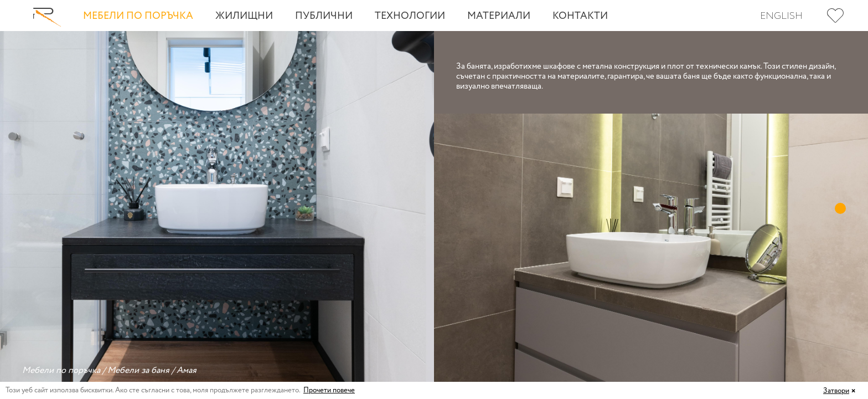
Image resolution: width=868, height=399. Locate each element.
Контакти (580, 16)
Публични (324, 16)
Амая (187, 370)
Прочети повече (329, 390)
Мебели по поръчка (138, 16)
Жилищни (244, 16)
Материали (499, 16)
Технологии (410, 16)
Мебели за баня (138, 370)
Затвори (836, 391)
